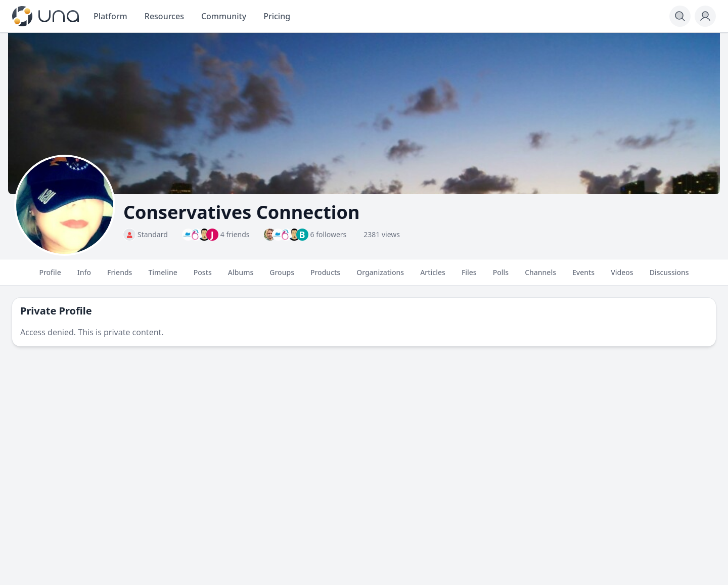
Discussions (669, 277)
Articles (433, 277)
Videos (622, 277)
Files (469, 277)
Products (325, 277)
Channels (540, 277)
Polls (501, 277)
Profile (50, 277)
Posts (203, 277)
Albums (241, 277)
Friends (120, 277)
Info (84, 277)
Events (583, 277)
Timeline (163, 277)
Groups (282, 277)
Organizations (380, 277)
